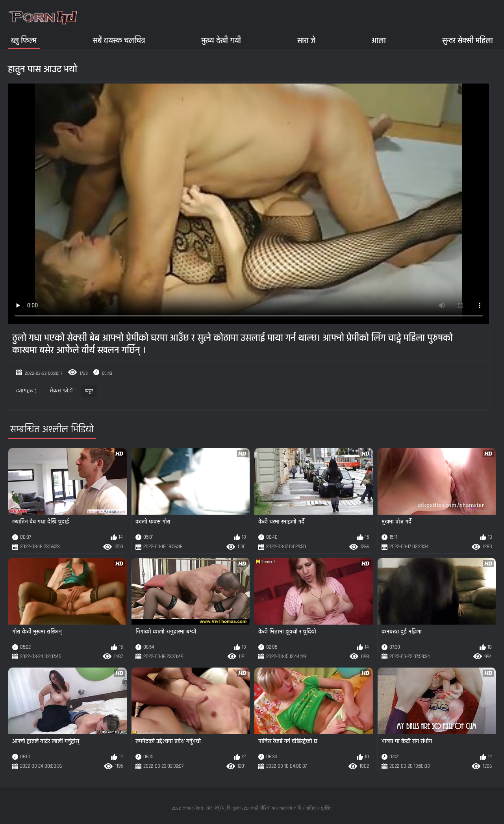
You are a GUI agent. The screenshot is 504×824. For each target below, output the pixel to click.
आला (379, 40)
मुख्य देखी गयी (221, 40)
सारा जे (306, 40)
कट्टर (89, 391)
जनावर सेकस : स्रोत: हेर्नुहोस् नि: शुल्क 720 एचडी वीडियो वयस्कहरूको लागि (242, 808)
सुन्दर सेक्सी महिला (468, 40)
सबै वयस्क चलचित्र (119, 40)
